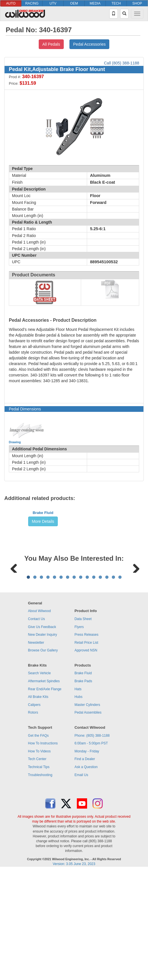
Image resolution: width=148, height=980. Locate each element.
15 (120, 686)
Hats (78, 798)
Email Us (81, 884)
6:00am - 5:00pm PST (91, 852)
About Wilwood (39, 720)
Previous (14, 641)
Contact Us (36, 728)
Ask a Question (86, 876)
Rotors (33, 821)
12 (100, 686)
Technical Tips (39, 876)
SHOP (137, 3)
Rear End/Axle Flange (45, 798)
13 (107, 686)
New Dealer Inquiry (42, 744)
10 (87, 686)
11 (94, 686)
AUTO (11, 3)
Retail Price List (86, 752)
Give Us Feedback (42, 736)
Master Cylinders (87, 814)
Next (134, 641)
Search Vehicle (39, 782)
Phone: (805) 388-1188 (92, 845)
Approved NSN (86, 759)
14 (113, 686)
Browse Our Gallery (43, 759)
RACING (32, 3)
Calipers (34, 814)
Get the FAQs (38, 845)
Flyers (79, 736)
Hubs (79, 806)
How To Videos (39, 860)
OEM (74, 3)
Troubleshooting (40, 884)
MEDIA (95, 3)
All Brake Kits (38, 806)
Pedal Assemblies (88, 821)
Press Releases (87, 744)
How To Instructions (43, 852)
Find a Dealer (85, 868)
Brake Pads (83, 790)
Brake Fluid (43, 555)
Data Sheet (83, 728)
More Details (43, 564)
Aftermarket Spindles (44, 790)
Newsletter (36, 752)
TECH (116, 3)
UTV (53, 3)
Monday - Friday (87, 860)
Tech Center (37, 868)
